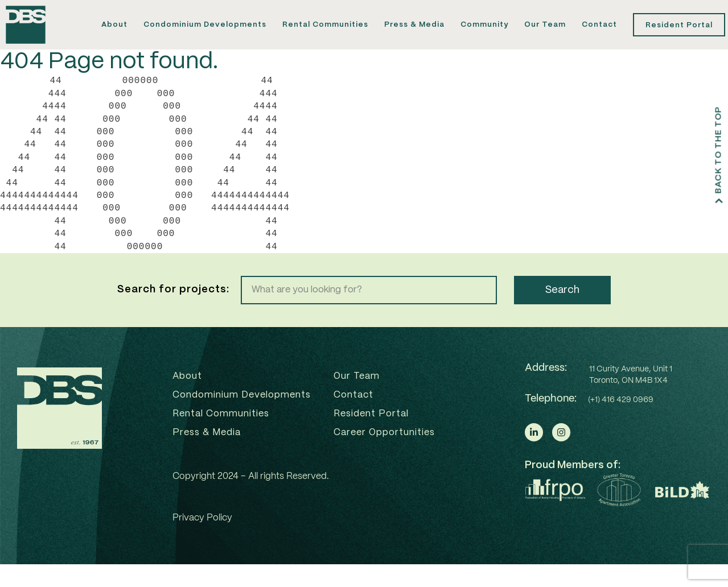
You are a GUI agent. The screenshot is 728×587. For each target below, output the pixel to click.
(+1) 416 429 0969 (621, 423)
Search (562, 313)
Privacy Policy (202, 541)
